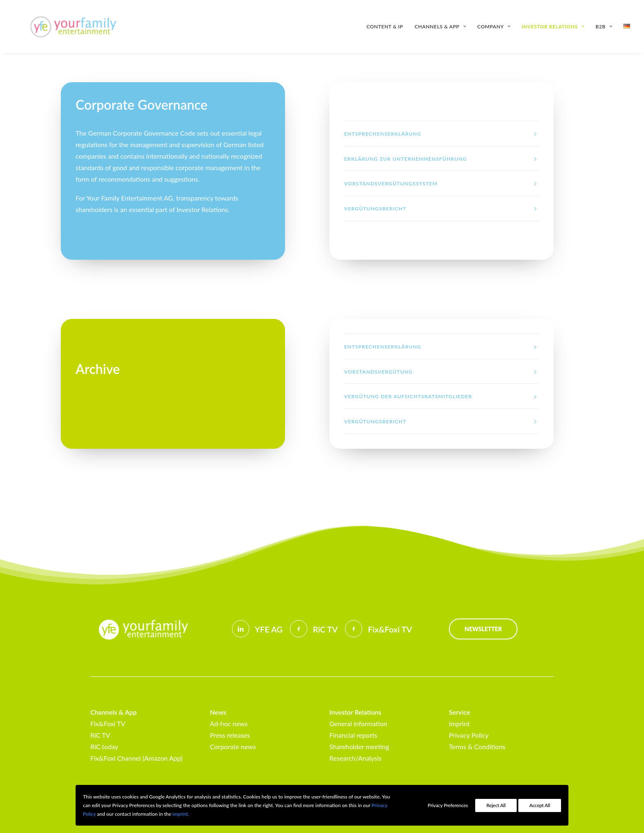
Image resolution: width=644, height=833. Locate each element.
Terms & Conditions (477, 746)
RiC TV (100, 735)
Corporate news (233, 746)
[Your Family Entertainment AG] (63, 27)
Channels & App (440, 27)
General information (358, 723)
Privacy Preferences (448, 805)
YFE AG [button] (269, 629)
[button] (241, 629)
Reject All (496, 805)
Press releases (230, 735)
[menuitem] (388, 27)
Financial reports (353, 735)
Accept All (540, 805)
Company (494, 27)
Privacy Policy (469, 735)
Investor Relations (553, 27)
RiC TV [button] (325, 629)
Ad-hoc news (229, 723)
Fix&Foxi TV (108, 723)
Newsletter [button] (483, 629)
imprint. (181, 814)
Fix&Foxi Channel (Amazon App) (136, 758)
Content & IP (385, 27)
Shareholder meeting (359, 746)
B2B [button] (604, 27)
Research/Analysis (355, 758)
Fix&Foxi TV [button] (390, 629)
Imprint (459, 723)
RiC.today (104, 746)
